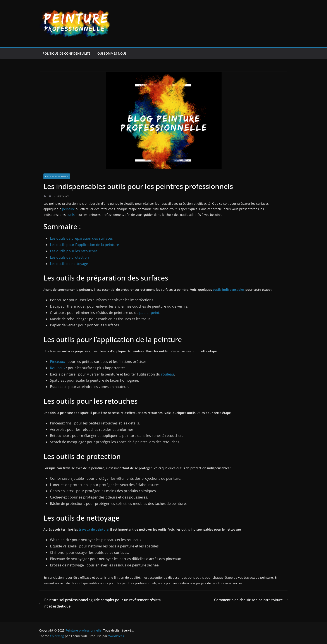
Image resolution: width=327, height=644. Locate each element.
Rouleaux (58, 368)
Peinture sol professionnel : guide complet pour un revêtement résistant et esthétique (100, 603)
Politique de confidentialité (66, 53)
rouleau (168, 374)
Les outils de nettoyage (69, 264)
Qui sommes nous (112, 53)
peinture (69, 209)
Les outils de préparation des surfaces (81, 238)
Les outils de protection (69, 257)
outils (71, 215)
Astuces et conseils (57, 176)
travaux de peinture (94, 529)
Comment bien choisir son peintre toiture (251, 600)
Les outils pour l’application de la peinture (84, 245)
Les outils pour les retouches (74, 251)
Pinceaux (57, 362)
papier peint (149, 313)
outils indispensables (229, 290)
